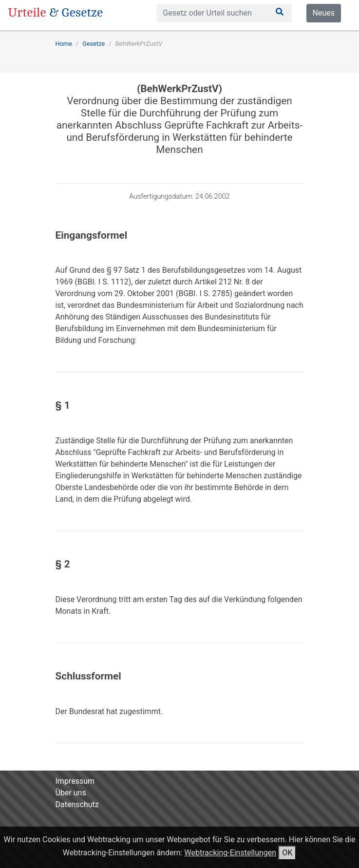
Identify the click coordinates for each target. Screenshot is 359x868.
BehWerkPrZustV (139, 44)
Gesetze (94, 44)
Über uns (71, 793)
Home (64, 44)
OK (287, 853)
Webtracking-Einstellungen (231, 853)
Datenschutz (77, 804)
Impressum (75, 781)
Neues (324, 13)
